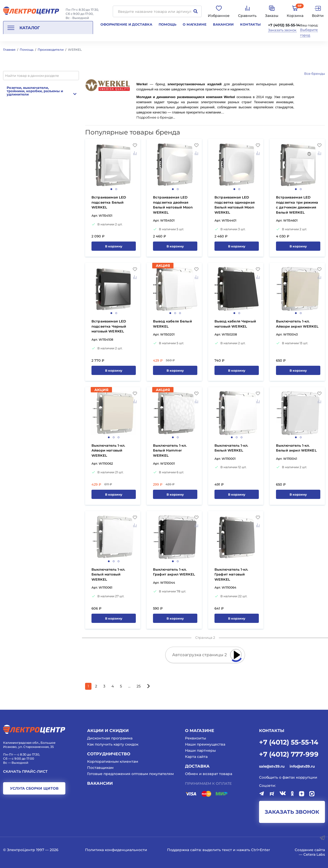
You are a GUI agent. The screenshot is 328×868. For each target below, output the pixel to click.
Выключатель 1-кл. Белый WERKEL (231, 448)
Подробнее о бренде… (156, 117)
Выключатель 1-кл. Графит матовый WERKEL (231, 574)
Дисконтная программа (110, 738)
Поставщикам (100, 768)
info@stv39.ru (302, 766)
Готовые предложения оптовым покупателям (130, 774)
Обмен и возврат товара (209, 774)
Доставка (197, 766)
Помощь (167, 24)
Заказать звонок (282, 30)
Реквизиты (196, 738)
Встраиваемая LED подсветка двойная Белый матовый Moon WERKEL (173, 205)
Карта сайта (196, 757)
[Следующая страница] (148, 686)
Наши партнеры (200, 750)
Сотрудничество (109, 754)
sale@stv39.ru (272, 766)
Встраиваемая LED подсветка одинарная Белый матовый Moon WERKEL (235, 205)
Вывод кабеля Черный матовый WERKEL (235, 324)
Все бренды (315, 74)
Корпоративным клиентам (113, 761)
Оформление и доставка (126, 24)
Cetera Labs (314, 854)
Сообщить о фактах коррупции (288, 777)
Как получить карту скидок (113, 744)
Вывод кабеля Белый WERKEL (172, 324)
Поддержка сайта (184, 850)
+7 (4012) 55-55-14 (284, 25)
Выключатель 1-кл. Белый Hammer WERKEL (170, 450)
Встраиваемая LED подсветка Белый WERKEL (109, 202)
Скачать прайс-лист (25, 772)
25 (139, 686)
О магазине (195, 24)
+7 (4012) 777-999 (289, 754)
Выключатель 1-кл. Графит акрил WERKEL (174, 572)
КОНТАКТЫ (272, 731)
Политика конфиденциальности (116, 850)
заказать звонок (292, 812)
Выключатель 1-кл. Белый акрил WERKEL (296, 448)
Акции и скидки (108, 731)
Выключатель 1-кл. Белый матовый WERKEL (108, 574)
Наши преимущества (205, 744)
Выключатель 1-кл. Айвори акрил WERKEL (297, 324)
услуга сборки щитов (34, 788)
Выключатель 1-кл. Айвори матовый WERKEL (108, 450)
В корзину (114, 246)
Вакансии (223, 24)
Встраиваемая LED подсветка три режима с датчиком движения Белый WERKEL (297, 205)
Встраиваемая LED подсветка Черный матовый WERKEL (109, 326)
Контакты (250, 24)
